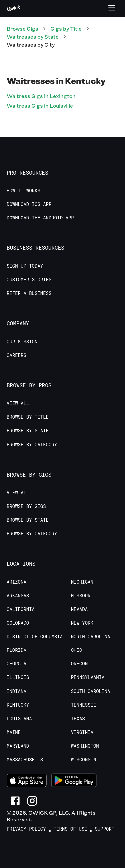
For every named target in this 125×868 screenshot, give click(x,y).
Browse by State (28, 431)
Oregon (79, 664)
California (21, 609)
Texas (78, 719)
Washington (85, 746)
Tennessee (84, 705)
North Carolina (91, 637)
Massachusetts (25, 760)
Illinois (18, 677)
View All (18, 403)
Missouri (82, 596)
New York (82, 623)
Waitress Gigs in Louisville (40, 105)
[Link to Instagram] (32, 801)
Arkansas (18, 596)
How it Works (23, 191)
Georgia (16, 664)
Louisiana (19, 719)
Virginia (82, 732)
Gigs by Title (66, 28)
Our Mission (22, 342)
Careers (16, 355)
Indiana (16, 691)
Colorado (18, 623)
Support (104, 829)
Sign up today (25, 266)
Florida (16, 650)
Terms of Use (70, 829)
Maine (14, 732)
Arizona (16, 582)
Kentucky (18, 705)
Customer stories (29, 280)
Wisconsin (84, 760)
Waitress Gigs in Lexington (41, 96)
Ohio (77, 650)
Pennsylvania (88, 677)
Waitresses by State (33, 36)
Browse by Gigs (26, 506)
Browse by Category (32, 445)
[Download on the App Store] (27, 781)
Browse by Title (28, 417)
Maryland (18, 746)
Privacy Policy (26, 829)
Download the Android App (40, 218)
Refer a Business (29, 293)
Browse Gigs (22, 28)
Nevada (79, 609)
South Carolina (91, 691)
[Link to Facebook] (15, 801)
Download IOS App (29, 204)
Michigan (82, 582)
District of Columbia (35, 637)
